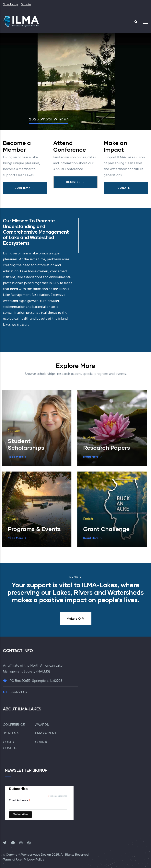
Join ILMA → (25, 188)
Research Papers (67, 447)
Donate (26, 5)
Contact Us (15, 692)
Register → (75, 182)
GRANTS (42, 742)
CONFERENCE (14, 725)
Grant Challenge (66, 529)
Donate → (126, 188)
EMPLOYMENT (46, 733)
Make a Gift (76, 618)
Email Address (20, 800)
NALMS (43, 672)
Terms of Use (12, 860)
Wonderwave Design (36, 855)
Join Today (10, 5)
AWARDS (42, 725)
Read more (51, 456)
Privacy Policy (34, 860)
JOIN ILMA (11, 733)
